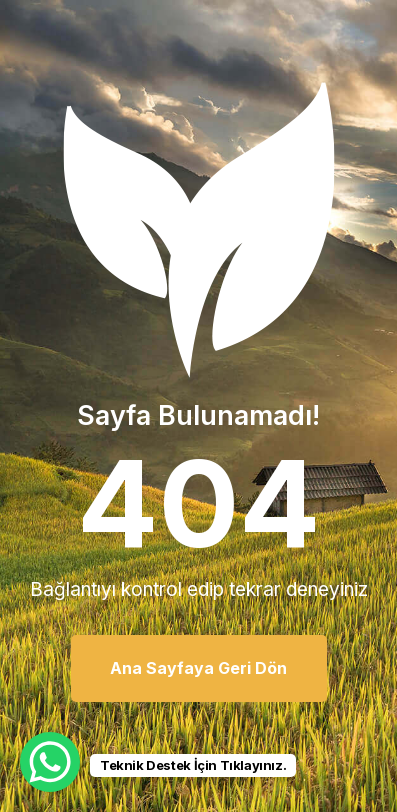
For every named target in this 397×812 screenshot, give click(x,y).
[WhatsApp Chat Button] (50, 762)
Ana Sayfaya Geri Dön (198, 668)
